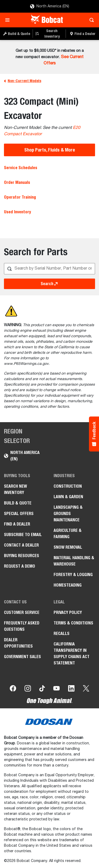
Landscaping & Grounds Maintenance (68, 514)
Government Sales (22, 657)
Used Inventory (17, 212)
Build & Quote (18, 503)
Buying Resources (22, 556)
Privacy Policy (68, 612)
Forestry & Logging (73, 575)
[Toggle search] (90, 20)
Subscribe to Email (23, 535)
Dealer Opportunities (18, 643)
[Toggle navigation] (9, 20)
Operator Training (20, 197)
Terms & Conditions (73, 623)
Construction (68, 486)
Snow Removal (68, 547)
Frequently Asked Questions (22, 626)
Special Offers (19, 514)
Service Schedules (21, 168)
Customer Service (22, 612)
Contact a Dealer (21, 545)
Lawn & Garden (68, 497)
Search (50, 284)
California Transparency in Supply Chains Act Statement (72, 653)
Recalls (62, 634)
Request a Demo (20, 566)
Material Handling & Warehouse (74, 561)
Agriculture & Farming (68, 534)
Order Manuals (17, 182)
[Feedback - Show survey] (94, 434)
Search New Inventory (15, 489)
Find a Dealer (17, 524)
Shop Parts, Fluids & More (50, 150)
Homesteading (68, 585)
